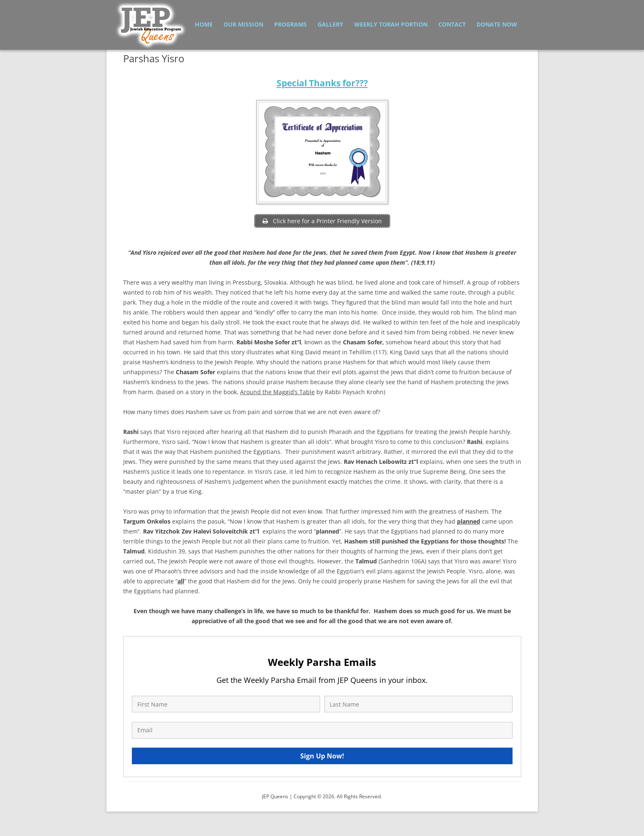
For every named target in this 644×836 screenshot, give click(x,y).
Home (204, 24)
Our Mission (243, 24)
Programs (290, 24)
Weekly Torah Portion (391, 24)
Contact (452, 24)
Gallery (331, 24)
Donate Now (497, 24)
